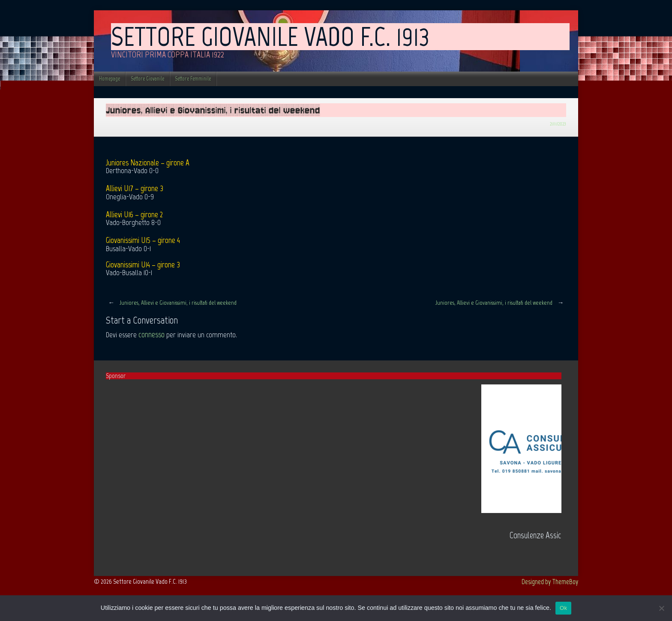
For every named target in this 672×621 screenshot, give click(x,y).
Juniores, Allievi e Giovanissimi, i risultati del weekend (171, 303)
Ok (563, 608)
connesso (151, 334)
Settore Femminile (193, 79)
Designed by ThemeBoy (550, 582)
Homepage (109, 79)
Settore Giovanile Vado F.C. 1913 (270, 36)
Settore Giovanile (147, 79)
